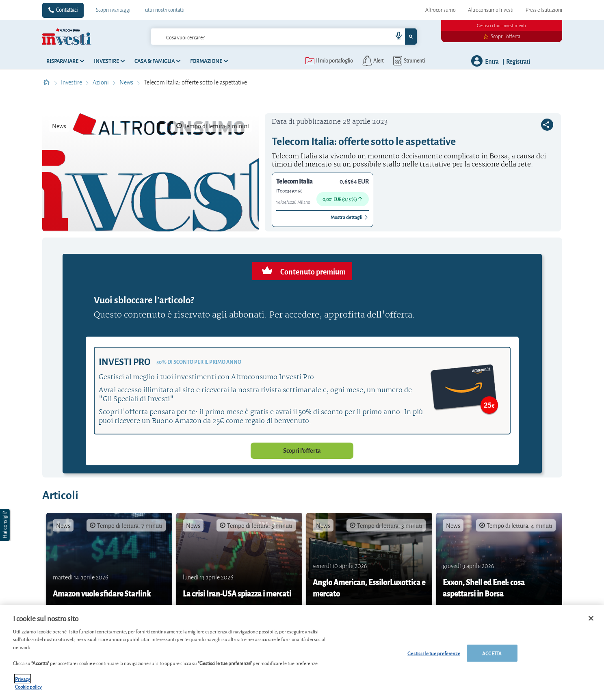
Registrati (518, 61)
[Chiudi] (591, 618)
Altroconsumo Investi (491, 10)
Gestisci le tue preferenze (434, 653)
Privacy (23, 679)
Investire (72, 82)
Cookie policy (28, 687)
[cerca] (259, 37)
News (127, 82)
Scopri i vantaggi (113, 10)
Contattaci (67, 10)
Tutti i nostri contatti (163, 10)
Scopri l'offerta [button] (302, 451)
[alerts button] (372, 61)
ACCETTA (492, 653)
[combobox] (284, 37)
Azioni (101, 82)
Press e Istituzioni (544, 10)
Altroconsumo (441, 10)
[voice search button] (395, 37)
